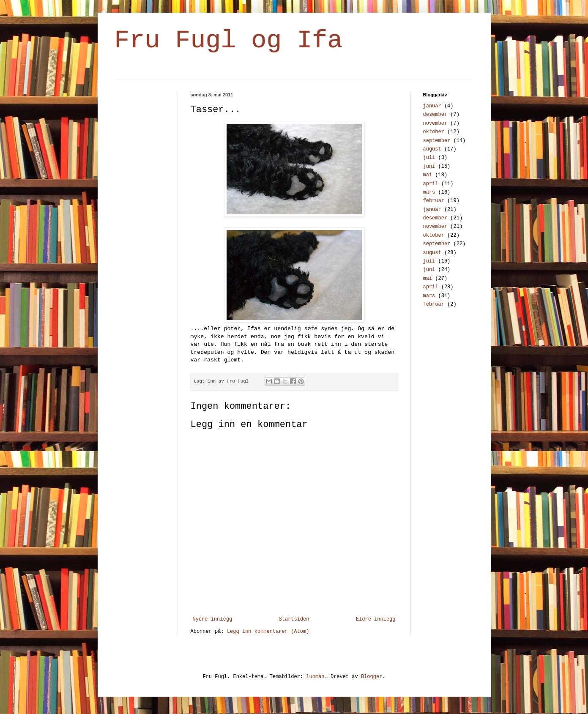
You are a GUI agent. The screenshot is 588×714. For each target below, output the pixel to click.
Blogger (372, 677)
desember (435, 115)
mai (428, 175)
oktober (434, 132)
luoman (315, 677)
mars (429, 192)
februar (434, 201)
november (435, 123)
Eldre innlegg (376, 619)
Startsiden (294, 619)
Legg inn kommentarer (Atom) (268, 632)
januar (432, 106)
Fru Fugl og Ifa (229, 41)
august (432, 149)
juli (429, 158)
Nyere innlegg (213, 619)
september (437, 141)
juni (429, 167)
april (431, 184)
